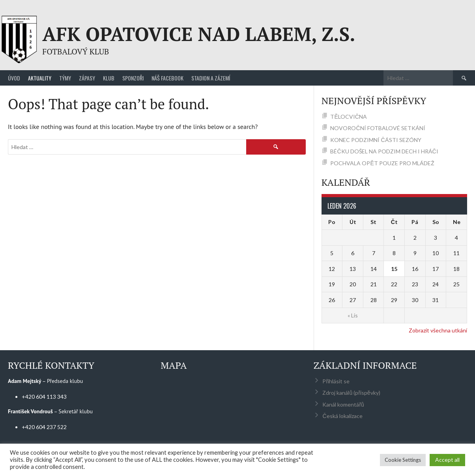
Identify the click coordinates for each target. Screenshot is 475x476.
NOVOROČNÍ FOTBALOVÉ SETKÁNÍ (378, 128)
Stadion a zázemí (211, 78)
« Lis (353, 315)
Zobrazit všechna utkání (438, 330)
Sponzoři (133, 78)
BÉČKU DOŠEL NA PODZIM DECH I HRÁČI (384, 151)
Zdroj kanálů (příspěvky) (351, 393)
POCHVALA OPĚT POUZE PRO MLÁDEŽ (382, 163)
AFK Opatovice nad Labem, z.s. (199, 34)
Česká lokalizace (342, 416)
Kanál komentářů (343, 404)
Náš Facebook (167, 78)
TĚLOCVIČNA (348, 117)
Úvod (14, 78)
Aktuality (40, 78)
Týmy (65, 78)
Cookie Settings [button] (403, 460)
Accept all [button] (447, 460)
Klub (109, 78)
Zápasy (87, 78)
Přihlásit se (336, 381)
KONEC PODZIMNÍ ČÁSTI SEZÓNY (376, 140)
